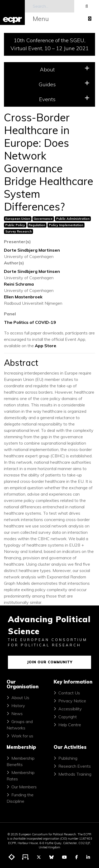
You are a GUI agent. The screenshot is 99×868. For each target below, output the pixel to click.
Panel (10, 314)
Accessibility (70, 709)
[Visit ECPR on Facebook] (77, 857)
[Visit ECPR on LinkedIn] (88, 857)
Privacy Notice (72, 701)
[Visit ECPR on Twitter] (39, 857)
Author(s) (14, 263)
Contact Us (69, 693)
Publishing (68, 758)
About (65, 69)
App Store (46, 346)
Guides (64, 84)
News (17, 714)
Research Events (75, 766)
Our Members (24, 787)
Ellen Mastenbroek (23, 297)
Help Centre (70, 725)
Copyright (68, 717)
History (18, 706)
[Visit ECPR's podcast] (26, 857)
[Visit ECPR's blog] (12, 857)
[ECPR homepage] (12, 12)
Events (64, 99)
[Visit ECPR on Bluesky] (51, 857)
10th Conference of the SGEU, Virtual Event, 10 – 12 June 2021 (50, 44)
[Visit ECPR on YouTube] (64, 857)
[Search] (50, 6)
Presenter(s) (17, 242)
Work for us (22, 736)
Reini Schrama (19, 284)
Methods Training (75, 774)
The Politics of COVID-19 (30, 322)
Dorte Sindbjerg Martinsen (32, 250)
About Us (20, 698)
